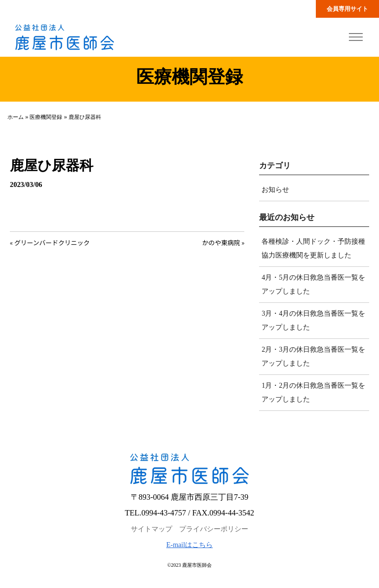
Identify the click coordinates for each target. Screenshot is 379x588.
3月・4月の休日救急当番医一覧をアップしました (313, 320)
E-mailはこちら (189, 545)
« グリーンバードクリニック (50, 242)
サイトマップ (152, 529)
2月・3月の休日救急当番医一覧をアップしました (313, 356)
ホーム (16, 117)
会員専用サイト (347, 9)
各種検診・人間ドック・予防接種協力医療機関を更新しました (313, 248)
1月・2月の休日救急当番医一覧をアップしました (313, 392)
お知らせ (275, 190)
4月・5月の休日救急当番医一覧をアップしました (313, 284)
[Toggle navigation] (356, 37)
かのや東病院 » (224, 242)
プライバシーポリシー (214, 529)
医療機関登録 (46, 117)
